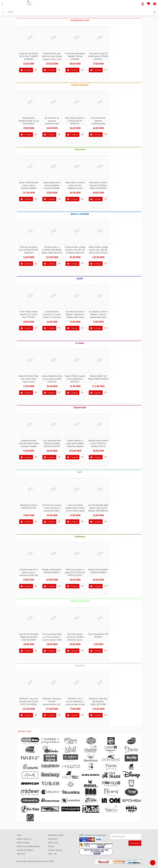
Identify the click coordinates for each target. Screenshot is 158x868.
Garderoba (80, 536)
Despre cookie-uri (24, 839)
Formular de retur (55, 850)
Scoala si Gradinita (80, 601)
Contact (51, 846)
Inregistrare (53, 839)
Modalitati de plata (56, 835)
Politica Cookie (23, 843)
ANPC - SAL (52, 854)
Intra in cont (53, 843)
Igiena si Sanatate (80, 214)
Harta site (21, 854)
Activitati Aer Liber (80, 20)
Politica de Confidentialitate (28, 846)
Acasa (19, 835)
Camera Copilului (80, 85)
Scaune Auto (80, 407)
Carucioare (80, 149)
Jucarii (80, 278)
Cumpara (26, 70)
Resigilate (80, 665)
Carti (80, 472)
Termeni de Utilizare (25, 850)
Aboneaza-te (135, 843)
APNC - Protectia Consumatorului (93, 835)
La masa (80, 343)
